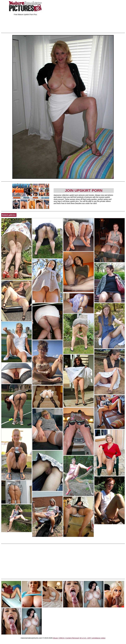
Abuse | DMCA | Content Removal (66, 638)
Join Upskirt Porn (84, 190)
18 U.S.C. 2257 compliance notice (92, 638)
